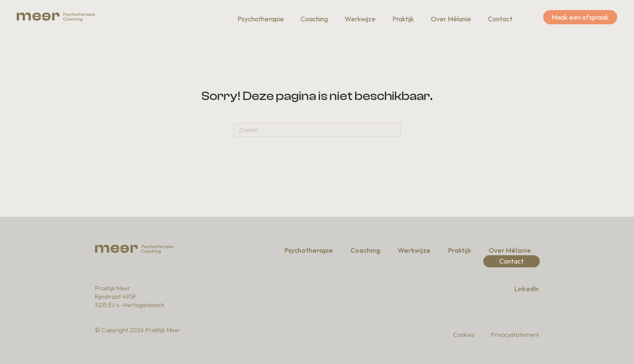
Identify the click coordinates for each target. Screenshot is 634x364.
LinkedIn (527, 289)
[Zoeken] (317, 130)
